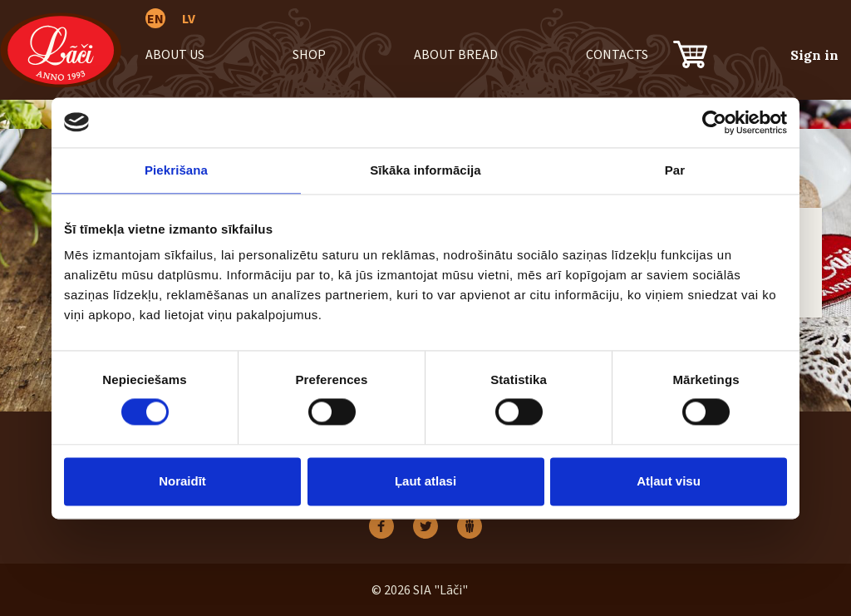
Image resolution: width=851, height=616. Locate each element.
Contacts (617, 54)
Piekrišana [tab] (176, 170)
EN (155, 18)
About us (175, 54)
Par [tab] (675, 170)
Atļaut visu (669, 481)
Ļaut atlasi (425, 481)
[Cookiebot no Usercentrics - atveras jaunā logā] (714, 122)
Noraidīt (182, 481)
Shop (309, 54)
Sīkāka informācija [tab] (425, 170)
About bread (456, 54)
